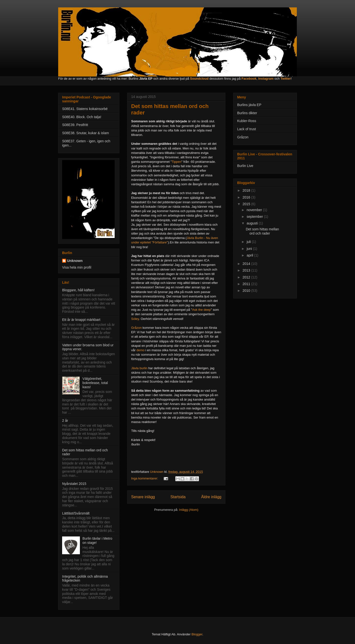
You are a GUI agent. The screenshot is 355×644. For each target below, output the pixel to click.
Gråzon (136, 328)
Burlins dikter (247, 113)
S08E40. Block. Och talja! (82, 117)
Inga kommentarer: (145, 478)
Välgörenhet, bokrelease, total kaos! (95, 383)
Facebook (249, 79)
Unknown (75, 261)
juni (250, 249)
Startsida (178, 497)
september (255, 217)
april (250, 255)
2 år (65, 421)
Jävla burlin (139, 368)
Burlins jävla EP (249, 105)
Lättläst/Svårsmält (76, 513)
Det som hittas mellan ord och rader (262, 231)
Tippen (176, 162)
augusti (253, 223)
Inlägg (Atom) (189, 510)
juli (249, 242)
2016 (247, 197)
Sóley (135, 319)
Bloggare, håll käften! (78, 290)
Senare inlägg (143, 497)
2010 (247, 291)
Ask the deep (201, 310)
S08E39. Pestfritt (75, 125)
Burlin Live (245, 166)
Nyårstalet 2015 (74, 484)
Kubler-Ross (247, 121)
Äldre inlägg (211, 497)
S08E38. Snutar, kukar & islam (86, 133)
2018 (247, 190)
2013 (247, 270)
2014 (247, 264)
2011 (247, 284)
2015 (247, 204)
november (255, 210)
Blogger (197, 634)
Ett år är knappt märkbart (81, 320)
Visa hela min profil (77, 267)
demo (141, 350)
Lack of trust (247, 129)
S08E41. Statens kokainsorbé (85, 109)
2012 (247, 277)
